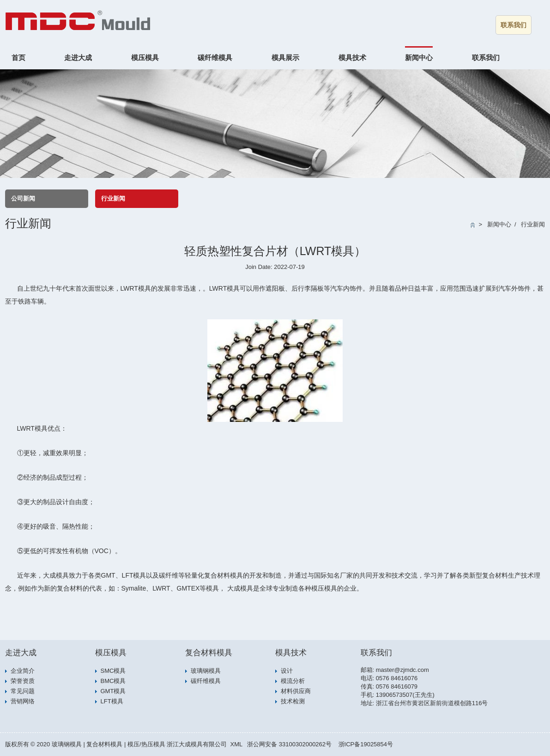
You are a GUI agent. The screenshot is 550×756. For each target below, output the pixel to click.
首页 (18, 58)
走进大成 (78, 58)
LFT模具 (112, 701)
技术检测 (293, 701)
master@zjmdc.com (402, 670)
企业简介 (23, 671)
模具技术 (352, 58)
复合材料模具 (209, 653)
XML (236, 744)
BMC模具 (113, 681)
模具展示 (285, 58)
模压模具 (145, 58)
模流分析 (293, 681)
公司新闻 (23, 198)
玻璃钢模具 (206, 671)
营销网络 (23, 701)
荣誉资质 (23, 681)
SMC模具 (113, 671)
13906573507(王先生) (405, 695)
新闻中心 (419, 58)
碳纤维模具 (215, 58)
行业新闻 (113, 198)
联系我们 (514, 25)
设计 (287, 671)
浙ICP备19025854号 (366, 744)
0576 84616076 (397, 678)
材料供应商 (296, 691)
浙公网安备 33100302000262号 (289, 744)
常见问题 (23, 691)
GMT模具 (113, 691)
